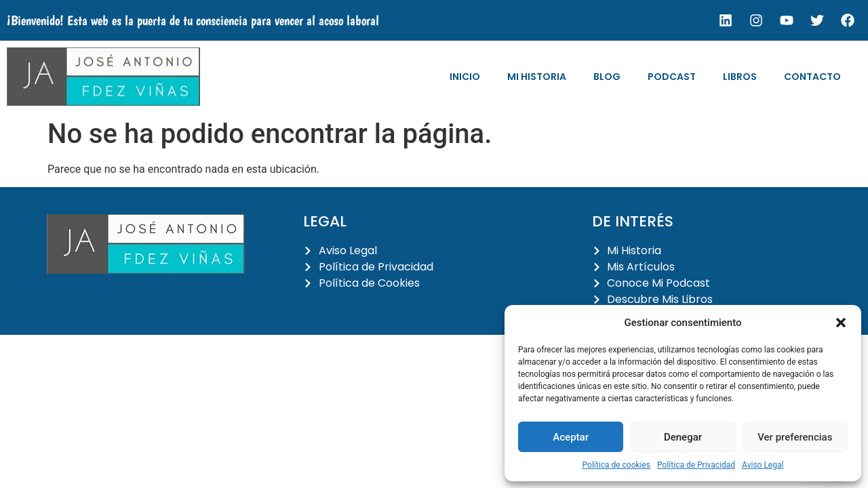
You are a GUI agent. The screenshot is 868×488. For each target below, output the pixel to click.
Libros (740, 77)
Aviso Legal (763, 465)
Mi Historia (537, 77)
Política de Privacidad (696, 465)
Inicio (465, 77)
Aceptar (571, 437)
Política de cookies (617, 465)
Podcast (672, 77)
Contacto (812, 77)
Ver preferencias (795, 437)
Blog (607, 77)
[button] (841, 323)
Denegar (683, 437)
